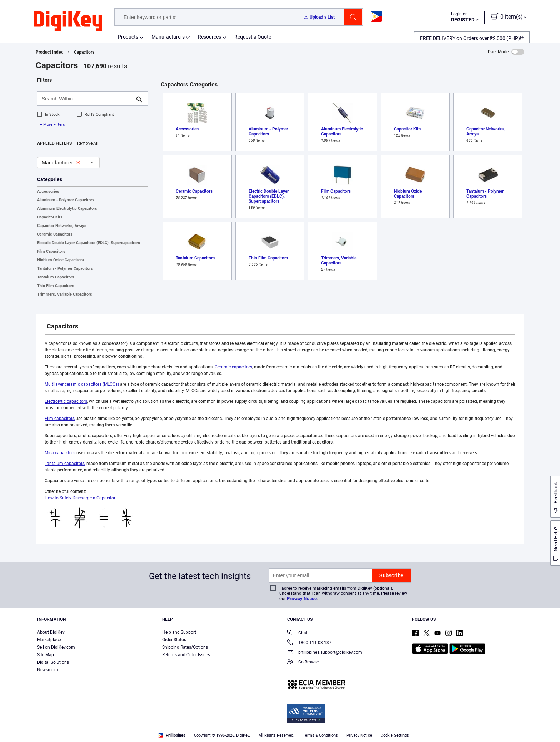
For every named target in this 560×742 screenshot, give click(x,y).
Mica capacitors (60, 453)
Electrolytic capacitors (66, 401)
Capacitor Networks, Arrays (62, 226)
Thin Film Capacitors (56, 286)
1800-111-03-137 (309, 643)
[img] (68, 21)
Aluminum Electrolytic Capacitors (67, 209)
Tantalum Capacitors (56, 277)
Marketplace (49, 640)
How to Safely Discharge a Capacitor (80, 498)
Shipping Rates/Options (185, 647)
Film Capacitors (51, 251)
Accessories (48, 191)
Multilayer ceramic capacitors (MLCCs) (82, 384)
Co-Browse (303, 662)
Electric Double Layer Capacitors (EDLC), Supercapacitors (89, 243)
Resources (209, 37)
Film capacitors (60, 419)
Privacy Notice (302, 598)
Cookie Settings (395, 735)
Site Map (46, 655)
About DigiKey (51, 632)
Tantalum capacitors (65, 464)
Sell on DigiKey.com (56, 647)
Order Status (174, 640)
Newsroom (48, 670)
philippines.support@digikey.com (325, 653)
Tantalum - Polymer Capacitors (65, 269)
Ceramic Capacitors (55, 234)
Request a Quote (253, 37)
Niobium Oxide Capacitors (61, 260)
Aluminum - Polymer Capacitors (66, 200)
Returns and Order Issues (186, 655)
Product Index (49, 52)
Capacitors (84, 52)
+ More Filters (52, 125)
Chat (297, 634)
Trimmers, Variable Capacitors (65, 294)
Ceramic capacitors (233, 367)
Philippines (172, 735)
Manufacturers (168, 37)
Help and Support (179, 632)
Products (128, 37)
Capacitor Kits (50, 217)
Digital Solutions (53, 662)
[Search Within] (87, 99)
